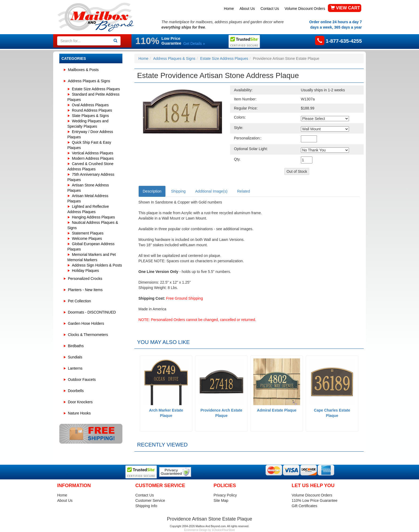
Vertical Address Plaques (93, 153)
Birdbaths (76, 346)
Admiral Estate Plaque (277, 410)
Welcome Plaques (87, 238)
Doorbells (76, 391)
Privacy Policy (225, 495)
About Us (247, 9)
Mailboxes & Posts (83, 70)
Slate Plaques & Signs (90, 116)
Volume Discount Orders (305, 9)
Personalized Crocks (85, 279)
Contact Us (270, 9)
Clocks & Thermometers (88, 335)
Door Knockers (80, 402)
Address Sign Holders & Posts (97, 265)
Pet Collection (79, 301)
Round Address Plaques (92, 110)
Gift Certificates (305, 506)
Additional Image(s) (212, 191)
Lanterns (75, 368)
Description (152, 191)
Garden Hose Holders (86, 323)
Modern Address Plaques (93, 158)
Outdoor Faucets (82, 380)
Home (229, 9)
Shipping (178, 191)
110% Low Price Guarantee (315, 500)
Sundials (75, 357)
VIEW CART (345, 8)
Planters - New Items (85, 290)
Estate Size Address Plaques (96, 89)
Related (243, 191)
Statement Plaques (88, 233)
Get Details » (194, 44)
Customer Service (150, 500)
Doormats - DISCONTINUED (92, 312)
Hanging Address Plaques (93, 217)
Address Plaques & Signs (89, 81)
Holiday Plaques (85, 271)
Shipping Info (146, 506)
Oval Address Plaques (90, 105)
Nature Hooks (79, 413)
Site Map (221, 500)
